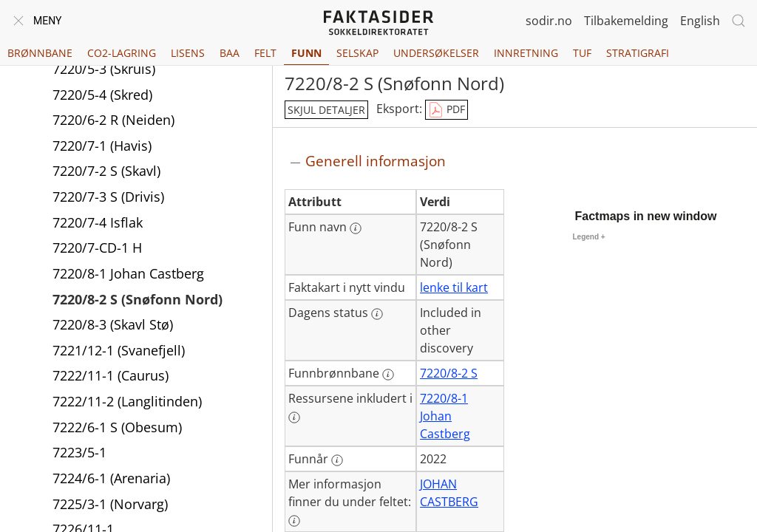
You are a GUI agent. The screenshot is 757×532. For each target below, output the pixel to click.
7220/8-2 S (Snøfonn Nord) (138, 299)
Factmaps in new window (646, 216)
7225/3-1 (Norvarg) (110, 504)
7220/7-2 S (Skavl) (106, 171)
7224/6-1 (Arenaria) (111, 478)
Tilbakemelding (626, 21)
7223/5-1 (79, 452)
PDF (447, 110)
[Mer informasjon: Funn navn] (356, 228)
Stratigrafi (638, 53)
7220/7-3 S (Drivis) (108, 197)
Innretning (526, 53)
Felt (265, 53)
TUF (582, 53)
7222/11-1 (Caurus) (111, 375)
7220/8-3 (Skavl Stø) (113, 324)
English (700, 21)
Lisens (188, 53)
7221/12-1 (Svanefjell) (119, 350)
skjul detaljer (326, 110)
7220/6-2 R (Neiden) (113, 120)
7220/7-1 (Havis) (102, 146)
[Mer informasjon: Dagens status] (377, 314)
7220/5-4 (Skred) (102, 95)
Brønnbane (40, 53)
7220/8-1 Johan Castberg (128, 273)
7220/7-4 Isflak (98, 222)
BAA (230, 53)
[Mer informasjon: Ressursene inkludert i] (294, 417)
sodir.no (549, 21)
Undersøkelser (436, 53)
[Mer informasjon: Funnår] (337, 460)
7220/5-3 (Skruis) (104, 69)
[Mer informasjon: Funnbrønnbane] (388, 375)
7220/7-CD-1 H (97, 248)
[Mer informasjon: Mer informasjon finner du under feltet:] (294, 521)
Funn (306, 53)
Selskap (357, 53)
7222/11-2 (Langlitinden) (127, 401)
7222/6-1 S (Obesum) (117, 427)
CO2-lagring (122, 53)
